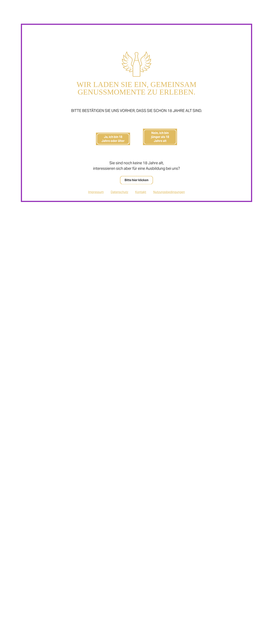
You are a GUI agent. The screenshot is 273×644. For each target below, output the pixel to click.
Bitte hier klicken (136, 180)
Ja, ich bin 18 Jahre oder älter (113, 139)
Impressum (96, 192)
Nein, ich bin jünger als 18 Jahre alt (160, 137)
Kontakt (141, 192)
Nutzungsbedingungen (169, 192)
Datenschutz (119, 192)
